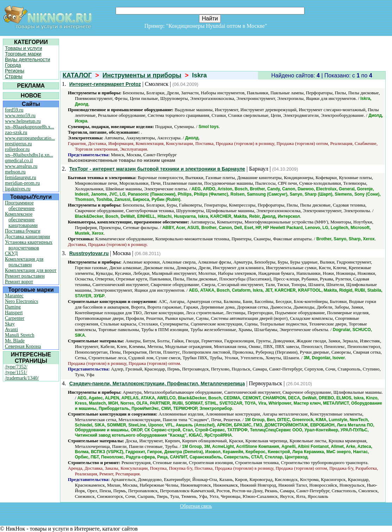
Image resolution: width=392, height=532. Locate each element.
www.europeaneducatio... (30, 138)
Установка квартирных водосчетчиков (29, 245)
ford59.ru (14, 110)
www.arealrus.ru (21, 166)
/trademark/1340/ (22, 378)
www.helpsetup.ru (23, 121)
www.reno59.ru (20, 116)
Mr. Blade (15, 341)
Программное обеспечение (20, 206)
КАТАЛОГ (77, 75)
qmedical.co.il (19, 161)
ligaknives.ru (18, 189)
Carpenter (15, 318)
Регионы (15, 71)
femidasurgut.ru (21, 178)
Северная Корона (23, 346)
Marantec (14, 296)
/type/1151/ (16, 372)
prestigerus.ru (18, 144)
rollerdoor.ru (17, 149)
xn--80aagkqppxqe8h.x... (30, 127)
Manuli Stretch (20, 335)
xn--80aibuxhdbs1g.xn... (29, 155)
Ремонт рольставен (25, 276)
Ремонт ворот (19, 282)
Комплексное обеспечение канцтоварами (21, 220)
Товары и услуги (24, 48)
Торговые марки (23, 54)
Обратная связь (196, 506)
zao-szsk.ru (16, 132)
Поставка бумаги (23, 231)
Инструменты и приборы (142, 75)
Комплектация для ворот (31, 270)
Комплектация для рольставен (24, 262)
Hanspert (14, 313)
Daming (13, 307)
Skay (10, 324)
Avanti (11, 330)
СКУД (11, 254)
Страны (14, 76)
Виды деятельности (28, 59)
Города (13, 65)
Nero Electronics (21, 301)
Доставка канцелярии (27, 237)
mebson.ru (15, 172)
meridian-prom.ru (22, 183)
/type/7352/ (16, 367)
